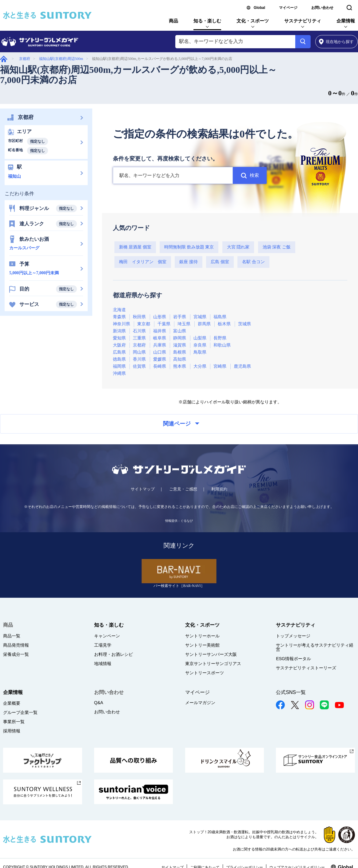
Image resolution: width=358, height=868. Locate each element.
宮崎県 (220, 366)
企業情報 (346, 21)
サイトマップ (143, 489)
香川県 (139, 359)
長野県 (220, 338)
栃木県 (224, 324)
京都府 (25, 59)
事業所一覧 (14, 722)
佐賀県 (139, 366)
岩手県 (180, 317)
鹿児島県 (242, 366)
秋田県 (139, 317)
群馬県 (204, 324)
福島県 (220, 317)
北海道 (119, 310)
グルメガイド (4, 59)
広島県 (119, 352)
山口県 (160, 352)
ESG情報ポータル (293, 659)
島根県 (180, 352)
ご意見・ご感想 (183, 489)
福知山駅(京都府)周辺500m (61, 59)
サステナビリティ (303, 21)
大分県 (200, 366)
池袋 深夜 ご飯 (277, 247)
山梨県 (200, 338)
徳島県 (119, 359)
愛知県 (119, 338)
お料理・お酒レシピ (113, 654)
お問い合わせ (322, 8)
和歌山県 (222, 345)
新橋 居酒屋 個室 (135, 247)
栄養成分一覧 (16, 654)
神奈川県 (121, 324)
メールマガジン (200, 703)
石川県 (139, 331)
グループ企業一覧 (20, 712)
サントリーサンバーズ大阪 (211, 654)
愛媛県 (160, 359)
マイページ (288, 8)
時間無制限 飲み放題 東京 (189, 247)
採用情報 (12, 731)
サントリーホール (202, 636)
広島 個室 (220, 262)
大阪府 (119, 345)
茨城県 (245, 324)
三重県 (139, 338)
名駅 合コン (253, 262)
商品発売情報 (16, 645)
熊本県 (180, 366)
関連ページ (181, 424)
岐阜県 (160, 338)
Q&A (99, 703)
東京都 (144, 324)
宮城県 (200, 317)
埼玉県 (184, 324)
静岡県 (180, 338)
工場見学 (103, 645)
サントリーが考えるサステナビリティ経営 (315, 647)
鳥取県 (200, 352)
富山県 (180, 331)
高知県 (180, 359)
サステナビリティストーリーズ (306, 668)
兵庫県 (160, 345)
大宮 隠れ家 (238, 247)
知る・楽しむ (207, 21)
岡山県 (139, 352)
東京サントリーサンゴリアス (213, 664)
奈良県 (200, 345)
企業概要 (12, 703)
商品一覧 (12, 636)
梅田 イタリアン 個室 (143, 262)
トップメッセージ (293, 636)
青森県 (119, 317)
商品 (173, 21)
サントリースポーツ (205, 673)
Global (259, 8)
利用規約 (219, 489)
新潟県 (119, 331)
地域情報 (103, 664)
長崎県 (160, 366)
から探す (336, 42)
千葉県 (164, 324)
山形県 (160, 317)
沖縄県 (119, 373)
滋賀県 (180, 345)
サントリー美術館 (202, 645)
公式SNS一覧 (291, 692)
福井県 (160, 331)
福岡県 (119, 366)
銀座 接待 (189, 262)
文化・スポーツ (253, 21)
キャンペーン (107, 636)
